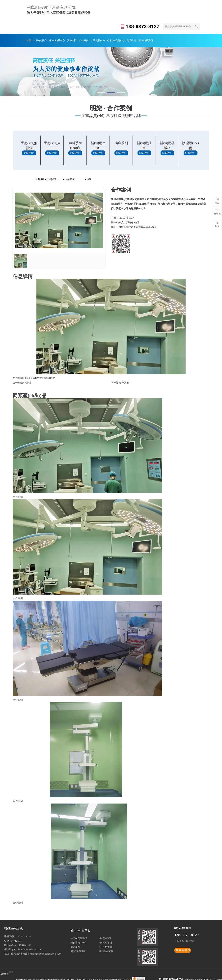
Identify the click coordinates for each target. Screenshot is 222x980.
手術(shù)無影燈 (79, 938)
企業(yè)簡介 (39, 41)
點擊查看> (29, 153)
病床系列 (121, 143)
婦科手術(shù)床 (79, 943)
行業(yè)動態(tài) (110, 41)
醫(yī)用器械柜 (78, 951)
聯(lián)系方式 (14, 928)
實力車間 (69, 41)
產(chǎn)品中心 (55, 41)
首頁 (28, 41)
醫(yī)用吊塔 (106, 943)
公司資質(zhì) (93, 41)
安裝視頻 (124, 41)
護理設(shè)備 (106, 951)
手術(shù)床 (52, 143)
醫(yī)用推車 (106, 947)
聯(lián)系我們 (138, 41)
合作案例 (80, 41)
